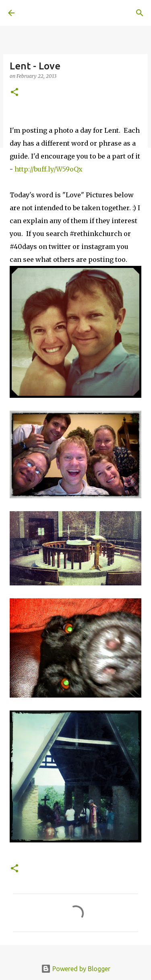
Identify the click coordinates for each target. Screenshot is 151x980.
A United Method (48, 13)
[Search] (140, 13)
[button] (14, 93)
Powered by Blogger (76, 969)
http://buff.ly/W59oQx (49, 169)
